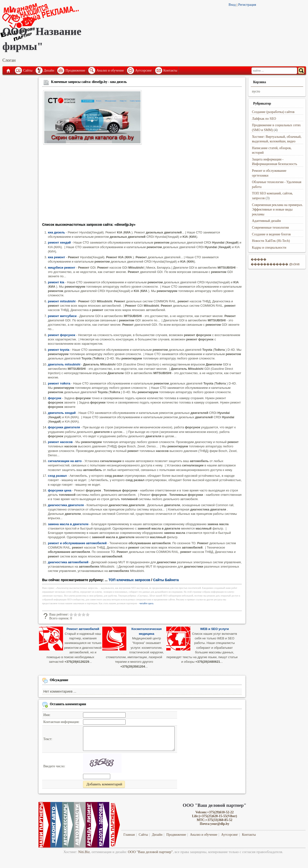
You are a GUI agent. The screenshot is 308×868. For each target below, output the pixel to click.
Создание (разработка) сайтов (273, 112)
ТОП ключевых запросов (129, 580)
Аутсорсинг (144, 70)
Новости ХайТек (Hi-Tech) (271, 241)
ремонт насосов (60, 442)
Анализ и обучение (110, 70)
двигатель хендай (62, 413)
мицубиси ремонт (62, 268)
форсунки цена (60, 490)
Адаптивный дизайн (266, 221)
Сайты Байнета (166, 580)
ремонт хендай (59, 242)
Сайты (28, 70)
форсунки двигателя (64, 427)
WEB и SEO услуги (215, 629)
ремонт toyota (59, 350)
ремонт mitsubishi (62, 301)
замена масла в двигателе (68, 524)
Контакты (170, 70)
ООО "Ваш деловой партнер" (150, 852)
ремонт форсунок (62, 335)
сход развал (57, 476)
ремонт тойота (59, 383)
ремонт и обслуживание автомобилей (77, 543)
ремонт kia (56, 282)
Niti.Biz (84, 852)
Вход (232, 5)
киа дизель (56, 232)
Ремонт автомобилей (83, 629)
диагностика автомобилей (68, 562)
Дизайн (49, 70)
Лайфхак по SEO (264, 119)
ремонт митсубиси (62, 316)
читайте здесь (146, 603)
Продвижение (75, 70)
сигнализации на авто (65, 461)
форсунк (55, 398)
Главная (8, 71)
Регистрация (247, 5)
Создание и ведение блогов (271, 234)
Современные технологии (270, 228)
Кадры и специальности (269, 248)
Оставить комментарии (68, 704)
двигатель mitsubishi (64, 364)
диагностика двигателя (66, 505)
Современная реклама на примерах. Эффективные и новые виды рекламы (277, 210)
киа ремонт (57, 257)
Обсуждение (59, 680)
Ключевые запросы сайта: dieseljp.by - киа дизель (89, 82)
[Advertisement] (142, 185)
